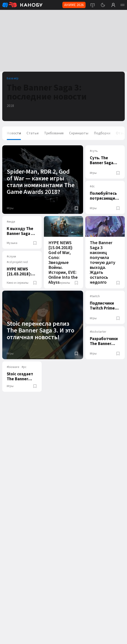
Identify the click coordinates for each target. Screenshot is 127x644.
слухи (11, 257)
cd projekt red (17, 262)
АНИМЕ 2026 (74, 5)
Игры (10, 208)
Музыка (12, 243)
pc (24, 367)
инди (11, 222)
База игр (13, 78)
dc (92, 186)
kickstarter (98, 332)
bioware (13, 367)
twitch (95, 296)
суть (94, 151)
